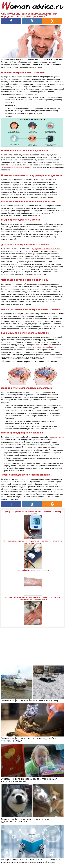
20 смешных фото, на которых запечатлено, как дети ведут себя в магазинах (30, 780)
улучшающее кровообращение (45, 347)
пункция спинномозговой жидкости (46, 249)
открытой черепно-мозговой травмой (16, 167)
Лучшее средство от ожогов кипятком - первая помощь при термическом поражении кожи (33, 598)
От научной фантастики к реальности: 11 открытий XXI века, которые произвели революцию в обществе (31, 861)
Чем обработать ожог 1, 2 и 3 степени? (33, 570)
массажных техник (56, 437)
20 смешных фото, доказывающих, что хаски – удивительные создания (26, 820)
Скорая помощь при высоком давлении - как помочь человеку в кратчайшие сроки (33, 542)
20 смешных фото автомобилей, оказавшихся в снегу (30, 700)
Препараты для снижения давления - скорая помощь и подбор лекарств (33, 513)
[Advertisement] (32, 645)
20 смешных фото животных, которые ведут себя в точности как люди (29, 739)
